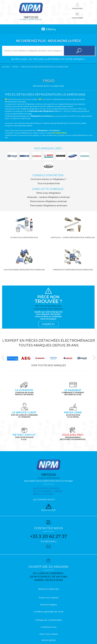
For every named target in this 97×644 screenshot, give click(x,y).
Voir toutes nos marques (49, 365)
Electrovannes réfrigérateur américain (49, 201)
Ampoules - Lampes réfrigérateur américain (48, 197)
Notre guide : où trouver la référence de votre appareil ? (48, 59)
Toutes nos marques (48, 598)
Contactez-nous (48, 627)
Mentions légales (49, 605)
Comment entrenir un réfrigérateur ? (49, 179)
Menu (49, 29)
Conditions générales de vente (49, 612)
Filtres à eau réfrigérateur (49, 193)
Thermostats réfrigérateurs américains (48, 206)
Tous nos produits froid (49, 183)
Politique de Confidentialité (48, 620)
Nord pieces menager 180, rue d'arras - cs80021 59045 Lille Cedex (48, 491)
